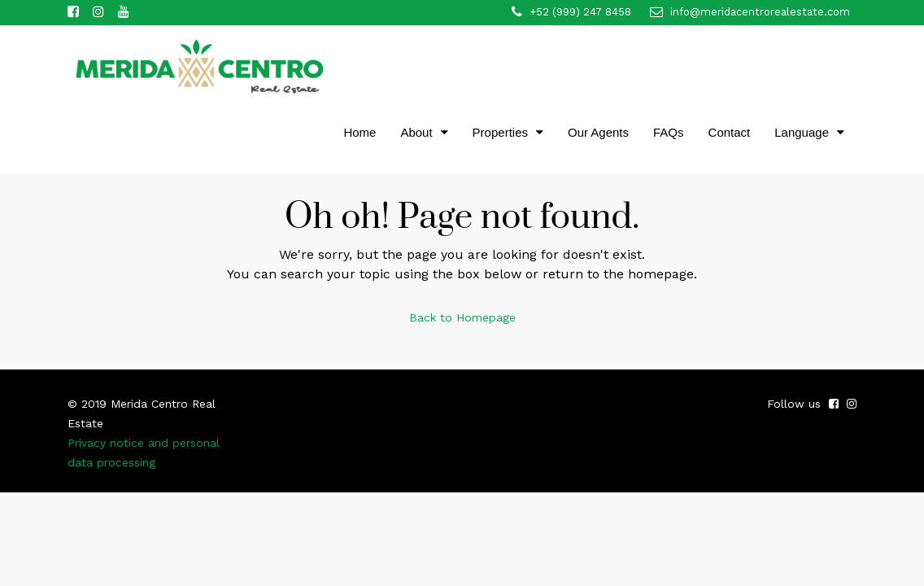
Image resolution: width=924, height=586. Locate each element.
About (416, 132)
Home (360, 132)
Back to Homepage (462, 317)
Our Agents (598, 132)
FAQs (669, 132)
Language (802, 132)
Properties (500, 132)
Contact (730, 132)
